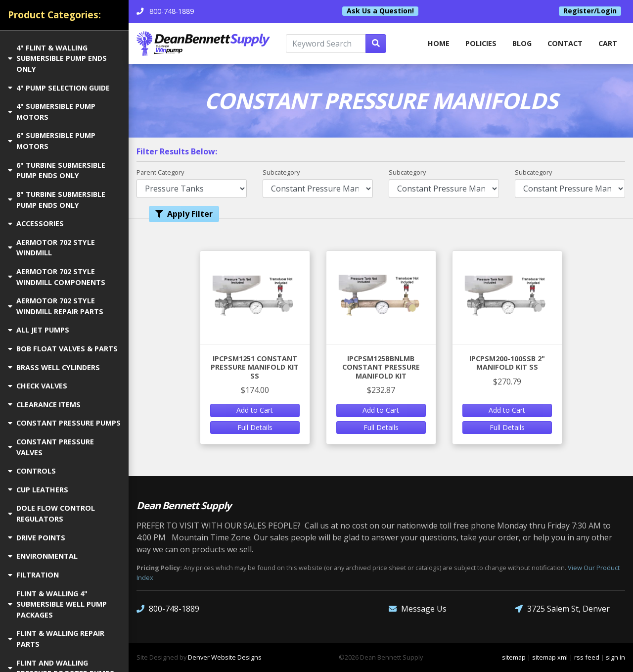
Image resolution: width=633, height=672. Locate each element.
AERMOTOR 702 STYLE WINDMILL (51, 248)
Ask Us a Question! (380, 11)
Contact (565, 43)
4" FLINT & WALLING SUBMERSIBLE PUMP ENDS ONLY (57, 58)
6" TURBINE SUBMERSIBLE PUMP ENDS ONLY (57, 170)
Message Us (418, 609)
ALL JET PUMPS (39, 330)
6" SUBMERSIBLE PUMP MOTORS (52, 141)
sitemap (514, 657)
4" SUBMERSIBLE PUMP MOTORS (52, 112)
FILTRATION (33, 575)
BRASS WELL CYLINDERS (54, 367)
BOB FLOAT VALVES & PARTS (63, 349)
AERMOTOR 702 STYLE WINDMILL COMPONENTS (57, 277)
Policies (481, 43)
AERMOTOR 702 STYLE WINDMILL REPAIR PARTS (56, 306)
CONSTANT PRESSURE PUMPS (64, 423)
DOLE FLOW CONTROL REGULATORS (51, 513)
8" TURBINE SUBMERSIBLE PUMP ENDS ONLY (57, 200)
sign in (615, 657)
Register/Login (590, 11)
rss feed (587, 657)
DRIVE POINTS (37, 538)
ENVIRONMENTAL (43, 556)
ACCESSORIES (36, 223)
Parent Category (160, 172)
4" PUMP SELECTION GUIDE (59, 88)
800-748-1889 (168, 609)
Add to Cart (255, 410)
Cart (608, 43)
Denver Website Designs (225, 657)
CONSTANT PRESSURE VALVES (51, 447)
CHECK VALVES (38, 386)
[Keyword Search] (326, 44)
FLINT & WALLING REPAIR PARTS (56, 639)
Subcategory (281, 172)
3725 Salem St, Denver (562, 609)
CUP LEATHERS (38, 490)
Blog (522, 43)
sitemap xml (550, 657)
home (439, 43)
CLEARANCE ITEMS (44, 405)
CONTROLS (32, 471)
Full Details (255, 427)
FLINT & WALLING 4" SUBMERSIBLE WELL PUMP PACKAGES (57, 604)
